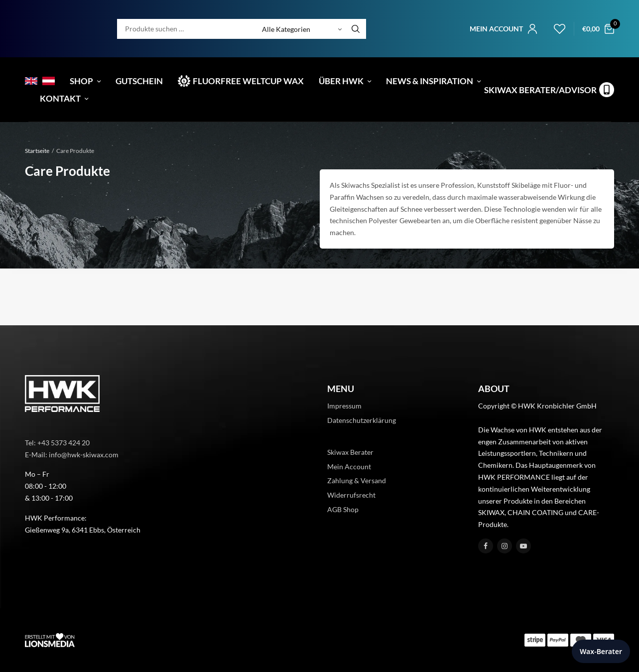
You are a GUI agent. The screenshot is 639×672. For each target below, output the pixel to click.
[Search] (356, 29)
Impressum (344, 406)
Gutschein (139, 81)
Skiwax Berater (350, 452)
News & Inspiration (430, 81)
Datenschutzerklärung (362, 420)
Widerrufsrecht (351, 495)
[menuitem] (31, 81)
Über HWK (341, 81)
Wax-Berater (601, 651)
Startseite (37, 151)
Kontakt (60, 98)
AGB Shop (343, 509)
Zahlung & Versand (357, 480)
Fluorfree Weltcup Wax (248, 81)
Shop (81, 81)
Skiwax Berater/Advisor (540, 90)
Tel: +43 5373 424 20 (57, 443)
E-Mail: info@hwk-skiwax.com (72, 455)
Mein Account (349, 467)
